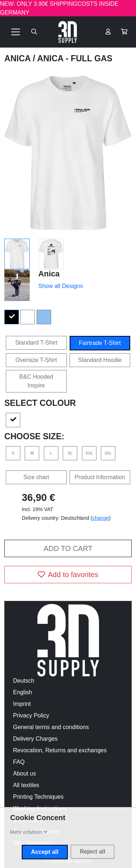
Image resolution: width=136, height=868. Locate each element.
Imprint (22, 704)
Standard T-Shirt (36, 343)
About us (24, 774)
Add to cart (68, 548)
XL (70, 453)
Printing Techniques (38, 797)
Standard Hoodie (100, 360)
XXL (89, 453)
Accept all (45, 852)
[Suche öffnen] (34, 32)
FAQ (19, 762)
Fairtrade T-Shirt (100, 343)
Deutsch (24, 681)
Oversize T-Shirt (36, 360)
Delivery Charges (35, 739)
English (22, 692)
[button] (124, 32)
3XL (108, 453)
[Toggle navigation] (16, 32)
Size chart (36, 477)
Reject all (92, 851)
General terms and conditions (51, 727)
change (101, 518)
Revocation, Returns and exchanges (60, 750)
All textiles (26, 785)
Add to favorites (68, 575)
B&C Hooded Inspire (36, 381)
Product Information (100, 477)
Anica (19, 58)
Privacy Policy (31, 715)
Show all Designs (61, 286)
